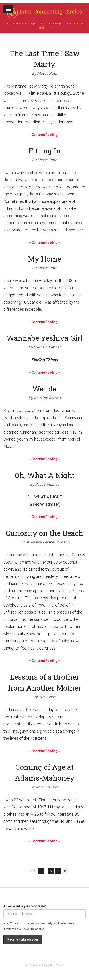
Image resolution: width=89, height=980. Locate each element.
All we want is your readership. (25, 906)
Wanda (44, 389)
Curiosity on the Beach (44, 533)
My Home (44, 259)
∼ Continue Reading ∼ (44, 135)
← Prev (29, 871)
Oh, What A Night (45, 475)
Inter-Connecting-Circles (50, 965)
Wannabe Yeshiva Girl (45, 338)
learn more (44, 28)
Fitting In (45, 151)
